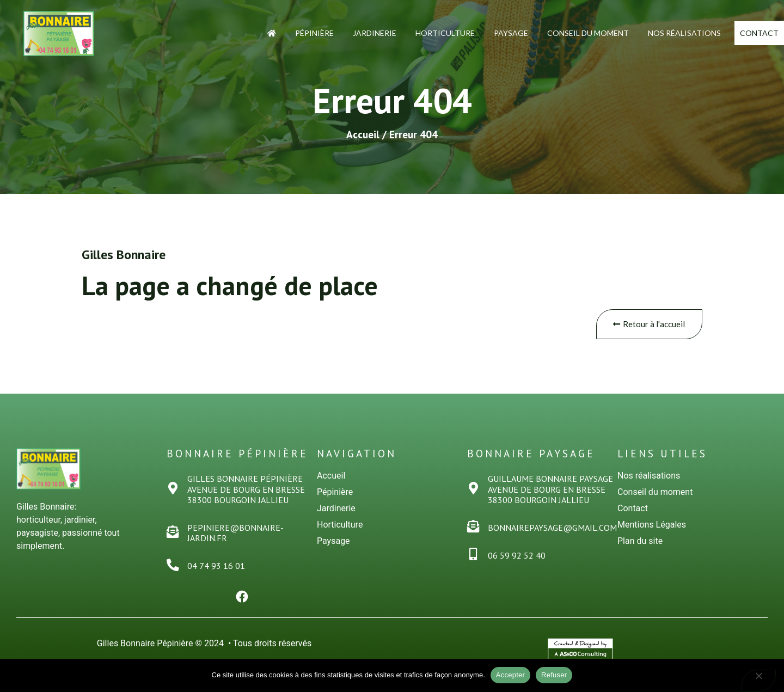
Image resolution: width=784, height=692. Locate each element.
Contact (748, 33)
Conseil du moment (565, 31)
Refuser (554, 675)
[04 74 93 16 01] (173, 566)
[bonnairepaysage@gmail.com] (474, 528)
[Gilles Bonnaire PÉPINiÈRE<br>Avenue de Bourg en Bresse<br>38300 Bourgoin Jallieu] (173, 490)
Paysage (488, 31)
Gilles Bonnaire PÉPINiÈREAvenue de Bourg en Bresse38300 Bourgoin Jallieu (247, 490)
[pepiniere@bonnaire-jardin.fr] (173, 533)
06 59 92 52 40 (518, 556)
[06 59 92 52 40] (474, 556)
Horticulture (422, 31)
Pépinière (292, 31)
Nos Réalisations (661, 31)
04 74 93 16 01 (217, 567)
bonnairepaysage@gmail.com (553, 529)
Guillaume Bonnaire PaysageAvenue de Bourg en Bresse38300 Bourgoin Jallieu (552, 490)
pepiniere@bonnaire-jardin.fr (237, 534)
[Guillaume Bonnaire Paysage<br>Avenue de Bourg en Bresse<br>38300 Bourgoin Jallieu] (474, 490)
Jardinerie (352, 31)
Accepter (510, 675)
